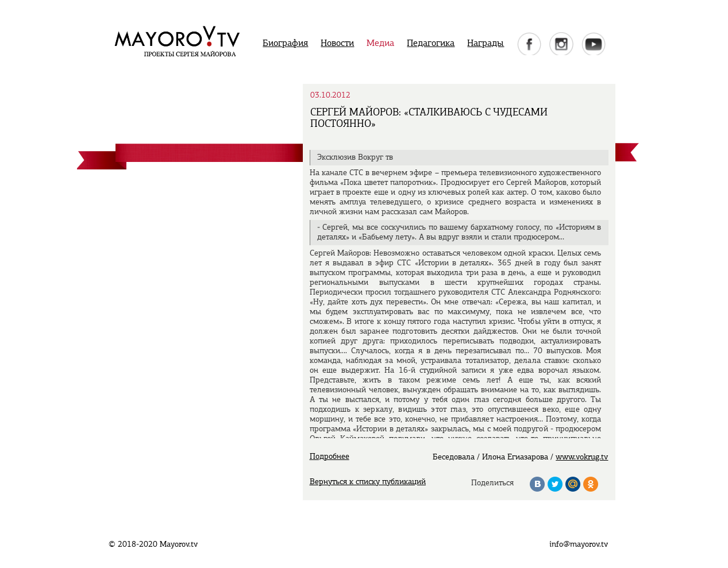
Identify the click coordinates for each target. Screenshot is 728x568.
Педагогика (431, 44)
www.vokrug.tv (582, 457)
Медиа (380, 44)
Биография (285, 44)
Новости (337, 44)
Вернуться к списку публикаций (368, 482)
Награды (486, 44)
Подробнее (330, 457)
